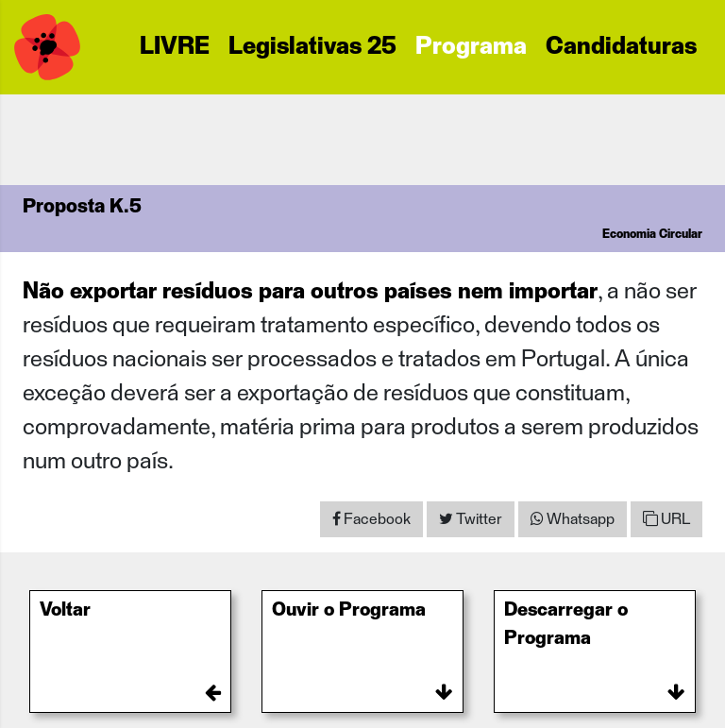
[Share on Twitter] (471, 519)
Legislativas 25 (312, 47)
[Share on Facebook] (371, 519)
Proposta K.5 (82, 207)
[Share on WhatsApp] (573, 519)
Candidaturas (621, 47)
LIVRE (175, 47)
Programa (471, 47)
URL (666, 519)
